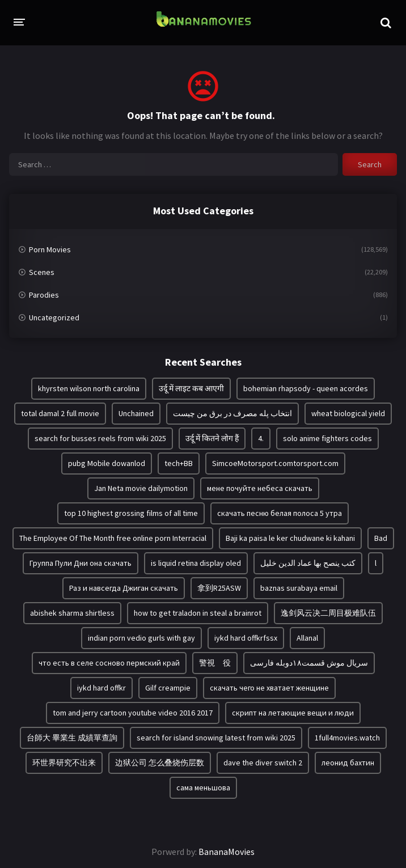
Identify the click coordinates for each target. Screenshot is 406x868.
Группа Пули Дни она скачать (81, 563)
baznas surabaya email (299, 588)
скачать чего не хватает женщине (269, 688)
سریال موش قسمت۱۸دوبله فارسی (309, 663)
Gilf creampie (168, 688)
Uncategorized (54, 317)
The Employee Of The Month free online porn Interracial (113, 538)
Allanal (307, 638)
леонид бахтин (348, 763)
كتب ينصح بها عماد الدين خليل (308, 563)
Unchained (136, 413)
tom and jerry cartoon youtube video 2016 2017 (133, 713)
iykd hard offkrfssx (246, 638)
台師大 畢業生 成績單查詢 (72, 738)
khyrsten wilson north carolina (89, 388)
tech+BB (179, 463)
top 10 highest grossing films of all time (131, 513)
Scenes (42, 272)
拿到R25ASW (219, 588)
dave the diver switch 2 (263, 763)
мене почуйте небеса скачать (260, 488)
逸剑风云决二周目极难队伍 (328, 613)
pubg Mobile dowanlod (107, 463)
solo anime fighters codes (327, 438)
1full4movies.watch (347, 738)
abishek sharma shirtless (72, 613)
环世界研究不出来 (64, 763)
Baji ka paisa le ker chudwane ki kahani (290, 538)
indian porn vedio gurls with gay (141, 638)
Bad (381, 538)
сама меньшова (203, 787)
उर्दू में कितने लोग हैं (212, 438)
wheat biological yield (348, 413)
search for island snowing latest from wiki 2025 (216, 738)
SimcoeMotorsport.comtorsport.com (275, 463)
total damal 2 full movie (60, 413)
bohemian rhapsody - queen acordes (306, 388)
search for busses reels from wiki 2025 (100, 438)
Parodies (44, 295)
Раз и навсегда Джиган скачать (124, 588)
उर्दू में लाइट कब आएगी (191, 388)
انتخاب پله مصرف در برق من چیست (232, 413)
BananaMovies (227, 852)
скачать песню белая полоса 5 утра (280, 513)
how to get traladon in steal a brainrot (198, 613)
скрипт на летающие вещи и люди (293, 713)
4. (261, 438)
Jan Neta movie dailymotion (141, 488)
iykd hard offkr (102, 688)
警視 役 (215, 663)
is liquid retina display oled (196, 563)
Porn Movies (50, 249)
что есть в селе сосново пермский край (109, 663)
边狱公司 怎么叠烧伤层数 (160, 763)
